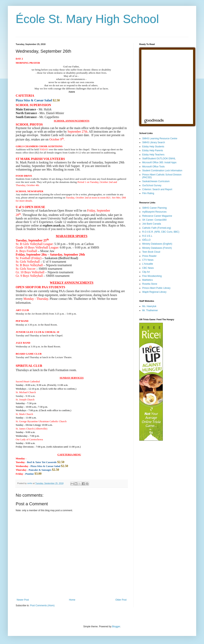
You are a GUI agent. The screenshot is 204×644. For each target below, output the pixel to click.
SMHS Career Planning (154, 208)
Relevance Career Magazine (157, 216)
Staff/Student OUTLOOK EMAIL (159, 159)
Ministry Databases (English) (157, 244)
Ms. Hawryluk (149, 306)
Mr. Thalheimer (150, 310)
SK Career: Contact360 (154, 220)
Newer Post (23, 600)
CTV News (148, 260)
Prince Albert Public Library (156, 288)
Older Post (121, 600)
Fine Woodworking (152, 276)
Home (72, 600)
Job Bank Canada (152, 224)
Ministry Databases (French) (157, 248)
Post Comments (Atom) (42, 605)
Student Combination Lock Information (162, 171)
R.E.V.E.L (147, 236)
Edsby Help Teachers (153, 155)
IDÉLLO (146, 240)
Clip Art (146, 272)
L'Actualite (148, 264)
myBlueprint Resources (154, 212)
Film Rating (148, 193)
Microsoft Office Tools (153, 167)
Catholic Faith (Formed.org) (157, 228)
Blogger (116, 627)
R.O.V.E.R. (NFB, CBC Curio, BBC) (161, 232)
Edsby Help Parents (153, 150)
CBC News (148, 268)
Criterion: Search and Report (157, 189)
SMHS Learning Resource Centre (160, 139)
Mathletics (148, 280)
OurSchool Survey (152, 185)
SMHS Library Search (154, 142)
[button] (23, 343)
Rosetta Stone (150, 284)
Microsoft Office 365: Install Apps (159, 162)
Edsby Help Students (153, 147)
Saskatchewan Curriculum (156, 181)
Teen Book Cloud (151, 252)
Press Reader (149, 256)
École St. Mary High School (87, 19)
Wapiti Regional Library (154, 292)
